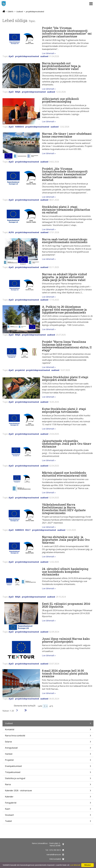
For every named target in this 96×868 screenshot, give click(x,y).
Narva (48, 785)
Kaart (48, 810)
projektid (20, 370)
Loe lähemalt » (49, 53)
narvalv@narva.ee (54, 854)
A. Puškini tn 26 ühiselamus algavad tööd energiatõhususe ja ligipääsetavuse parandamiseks (64, 309)
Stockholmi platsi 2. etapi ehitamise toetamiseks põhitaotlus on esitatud (66, 209)
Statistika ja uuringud (48, 779)
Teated (48, 822)
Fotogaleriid (48, 804)
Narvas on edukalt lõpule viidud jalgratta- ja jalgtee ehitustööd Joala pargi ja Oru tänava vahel (64, 277)
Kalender (48, 797)
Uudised (20, 12)
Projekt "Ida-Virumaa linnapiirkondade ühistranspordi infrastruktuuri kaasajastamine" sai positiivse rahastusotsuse (67, 32)
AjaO (11, 56)
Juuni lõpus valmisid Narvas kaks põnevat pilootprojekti (66, 640)
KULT (28, 530)
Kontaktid (48, 730)
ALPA (11, 232)
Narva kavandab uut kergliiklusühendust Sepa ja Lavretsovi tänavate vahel (61, 66)
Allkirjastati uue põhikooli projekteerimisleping (60, 100)
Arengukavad (48, 749)
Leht (40, 706)
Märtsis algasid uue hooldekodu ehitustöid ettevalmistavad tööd (64, 474)
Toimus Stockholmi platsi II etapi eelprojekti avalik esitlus (65, 378)
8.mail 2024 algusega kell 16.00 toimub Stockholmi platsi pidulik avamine (65, 673)
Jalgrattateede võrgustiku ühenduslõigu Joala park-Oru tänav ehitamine (67, 444)
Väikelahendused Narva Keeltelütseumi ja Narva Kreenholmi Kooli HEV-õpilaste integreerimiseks (64, 509)
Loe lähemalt (75, 865)
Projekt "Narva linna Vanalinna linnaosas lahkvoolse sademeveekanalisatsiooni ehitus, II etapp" (67, 346)
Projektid (48, 761)
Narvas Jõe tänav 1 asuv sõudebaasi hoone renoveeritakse (67, 135)
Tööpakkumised (48, 773)
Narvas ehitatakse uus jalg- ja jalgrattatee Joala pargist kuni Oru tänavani (66, 540)
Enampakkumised (48, 767)
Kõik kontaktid (55, 859)
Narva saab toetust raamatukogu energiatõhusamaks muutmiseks (65, 241)
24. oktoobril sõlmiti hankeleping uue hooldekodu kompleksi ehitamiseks (65, 572)
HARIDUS (19, 127)
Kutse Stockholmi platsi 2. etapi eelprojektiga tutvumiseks (64, 410)
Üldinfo (10, 12)
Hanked (48, 755)
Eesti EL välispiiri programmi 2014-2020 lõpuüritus (66, 605)
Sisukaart (48, 816)
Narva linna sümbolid (48, 736)
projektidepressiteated (35, 12)
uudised (44, 56)
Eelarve (48, 742)
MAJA (18, 92)
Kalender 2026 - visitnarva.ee (48, 791)
